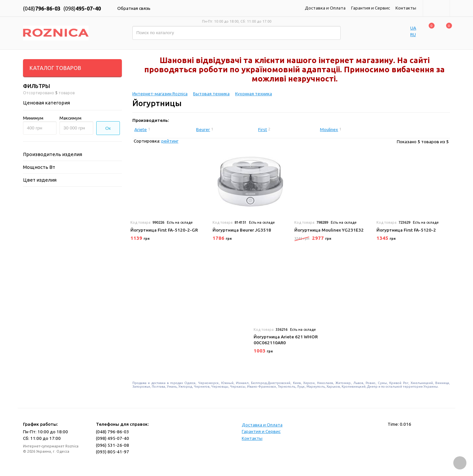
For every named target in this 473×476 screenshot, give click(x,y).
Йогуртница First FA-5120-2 (406, 230)
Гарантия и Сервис (371, 8)
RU (413, 34)
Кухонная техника (254, 94)
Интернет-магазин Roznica (160, 94)
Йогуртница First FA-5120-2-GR (164, 230)
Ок (108, 128)
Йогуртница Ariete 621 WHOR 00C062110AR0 (286, 340)
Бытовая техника (211, 94)
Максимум (70, 118)
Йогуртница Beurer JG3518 (242, 230)
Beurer (203, 129)
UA (413, 28)
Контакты (406, 8)
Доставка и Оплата (325, 8)
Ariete (141, 129)
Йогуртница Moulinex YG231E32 (329, 230)
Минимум (33, 118)
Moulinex (329, 129)
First (263, 129)
